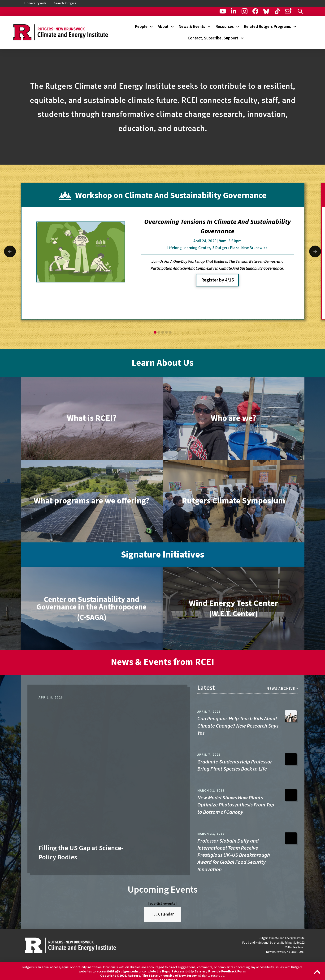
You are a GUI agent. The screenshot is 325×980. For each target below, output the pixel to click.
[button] (300, 11)
